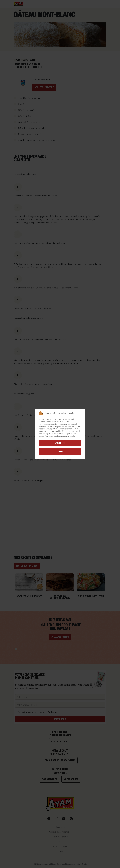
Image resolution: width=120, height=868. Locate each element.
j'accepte (60, 443)
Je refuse (60, 452)
